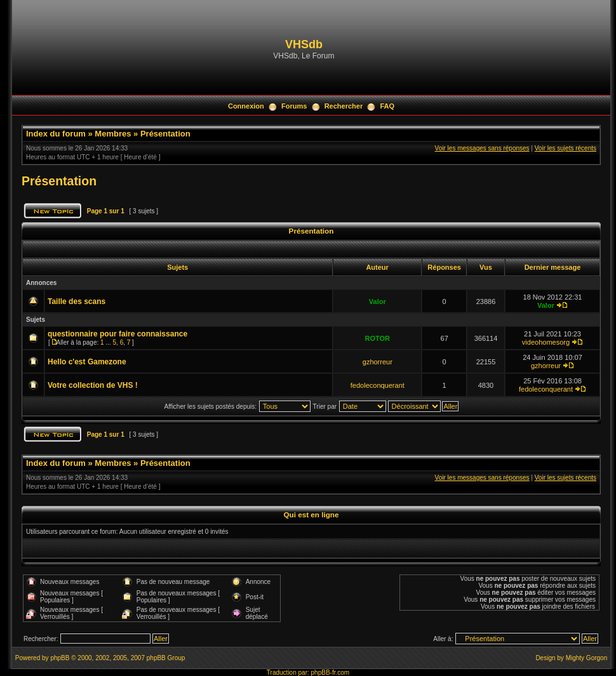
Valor (378, 302)
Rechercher (344, 106)
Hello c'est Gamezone (87, 362)
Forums (294, 106)
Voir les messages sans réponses (482, 148)
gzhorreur (378, 362)
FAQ (387, 106)
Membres (113, 134)
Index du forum (56, 134)
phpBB (60, 658)
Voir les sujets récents (566, 148)
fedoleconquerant (378, 385)
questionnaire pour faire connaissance (117, 334)
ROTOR (378, 338)
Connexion (246, 106)
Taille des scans (77, 302)
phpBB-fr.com (331, 673)
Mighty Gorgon (587, 658)
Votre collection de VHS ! (93, 385)
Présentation (165, 134)
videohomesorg (546, 342)
